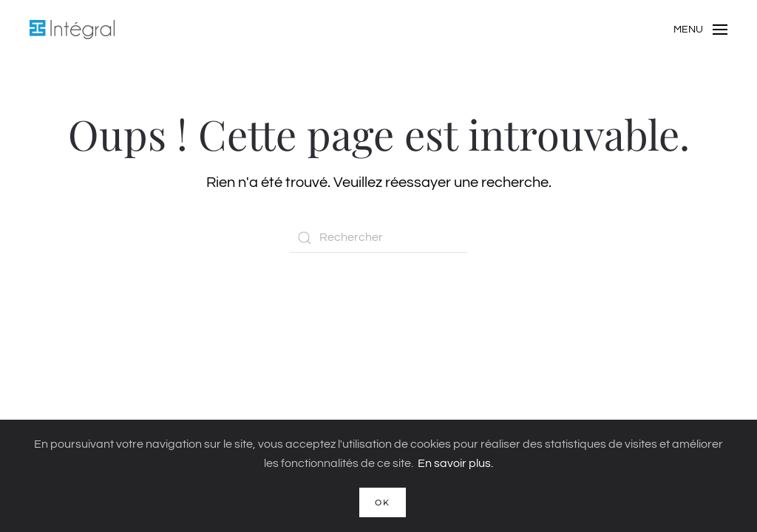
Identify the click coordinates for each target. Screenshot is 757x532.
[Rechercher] (378, 238)
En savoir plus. (455, 463)
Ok (383, 502)
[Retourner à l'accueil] (72, 30)
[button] (701, 30)
